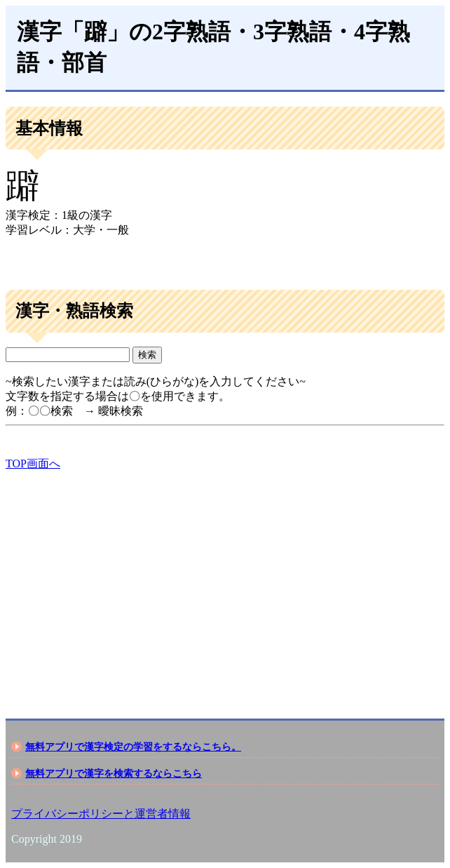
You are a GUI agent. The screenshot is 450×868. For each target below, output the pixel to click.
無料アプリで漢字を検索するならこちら (114, 773)
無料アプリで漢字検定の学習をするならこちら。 (133, 747)
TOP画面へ (33, 463)
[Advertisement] (225, 582)
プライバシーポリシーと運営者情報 (101, 814)
